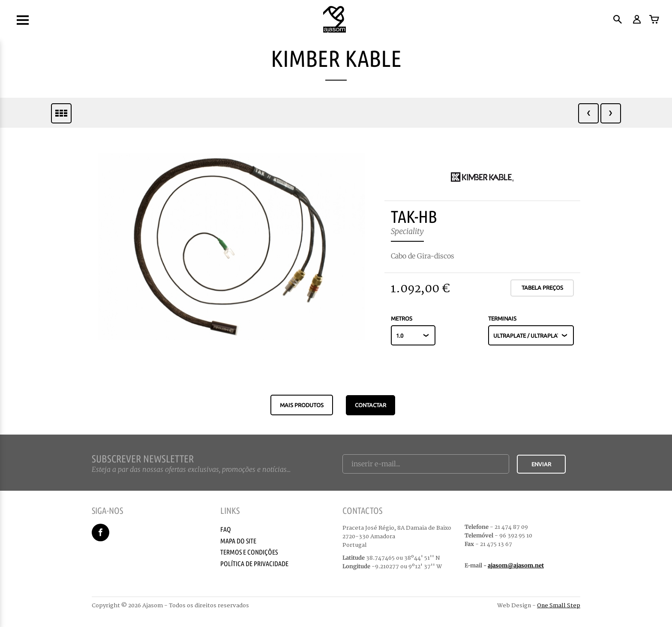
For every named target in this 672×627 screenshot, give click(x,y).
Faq (226, 529)
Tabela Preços (542, 288)
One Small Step (559, 606)
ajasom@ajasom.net (516, 565)
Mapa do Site (238, 541)
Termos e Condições (249, 552)
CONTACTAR (370, 405)
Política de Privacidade (254, 564)
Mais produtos (302, 405)
